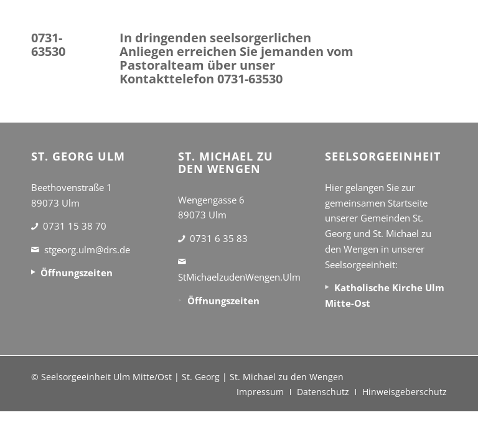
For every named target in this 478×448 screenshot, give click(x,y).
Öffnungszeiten (77, 273)
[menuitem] (260, 392)
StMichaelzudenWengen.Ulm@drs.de (257, 277)
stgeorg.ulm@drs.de (87, 250)
